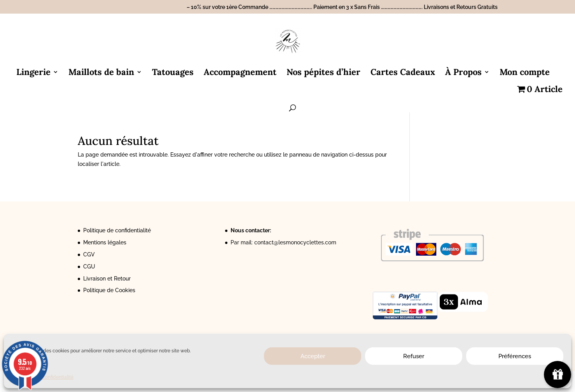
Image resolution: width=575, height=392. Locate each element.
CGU (89, 267)
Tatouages (173, 73)
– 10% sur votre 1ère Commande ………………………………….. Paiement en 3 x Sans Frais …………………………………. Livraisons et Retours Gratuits (342, 7)
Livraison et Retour (107, 279)
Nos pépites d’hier (323, 73)
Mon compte (525, 73)
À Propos (463, 73)
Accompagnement (240, 73)
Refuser (414, 356)
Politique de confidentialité (117, 230)
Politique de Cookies (109, 290)
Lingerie (33, 73)
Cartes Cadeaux (403, 73)
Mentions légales (105, 242)
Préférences (515, 356)
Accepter (313, 356)
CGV (89, 254)
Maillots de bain (101, 73)
